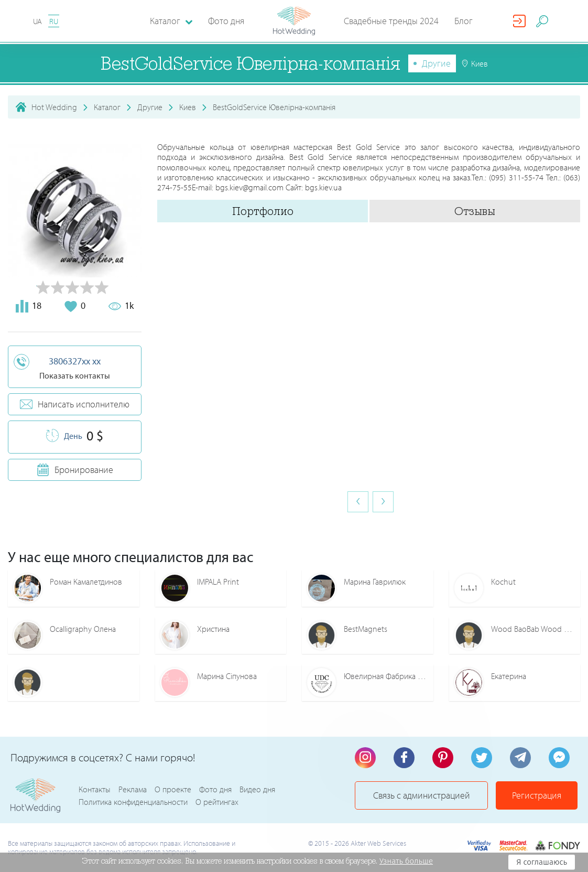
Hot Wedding (54, 107)
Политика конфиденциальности (133, 802)
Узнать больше (406, 861)
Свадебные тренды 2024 (391, 21)
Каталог (107, 107)
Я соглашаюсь (542, 862)
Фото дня (226, 21)
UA (37, 21)
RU (54, 21)
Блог (464, 21)
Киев (188, 107)
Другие (436, 63)
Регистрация (537, 795)
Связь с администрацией (422, 795)
